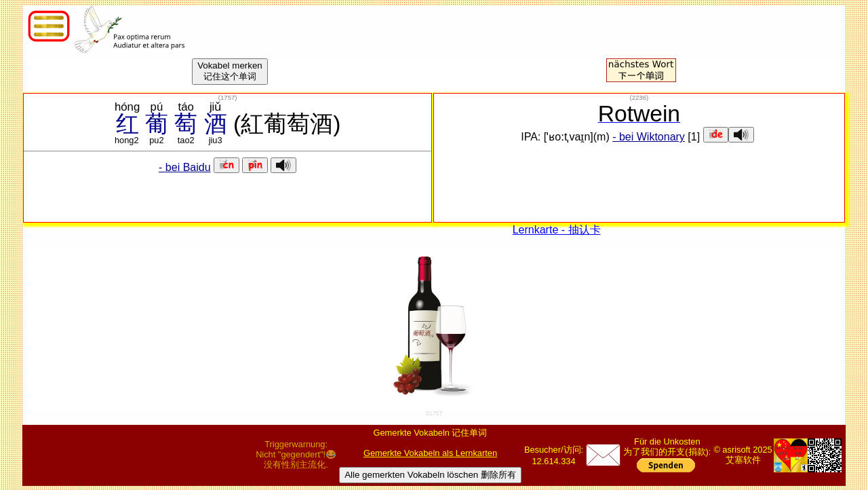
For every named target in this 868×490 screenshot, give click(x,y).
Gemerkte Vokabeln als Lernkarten (430, 453)
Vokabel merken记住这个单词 (230, 71)
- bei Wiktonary (649, 137)
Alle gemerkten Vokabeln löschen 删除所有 (430, 475)
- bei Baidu (185, 167)
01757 (434, 413)
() (228, 97)
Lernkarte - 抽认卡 (557, 230)
